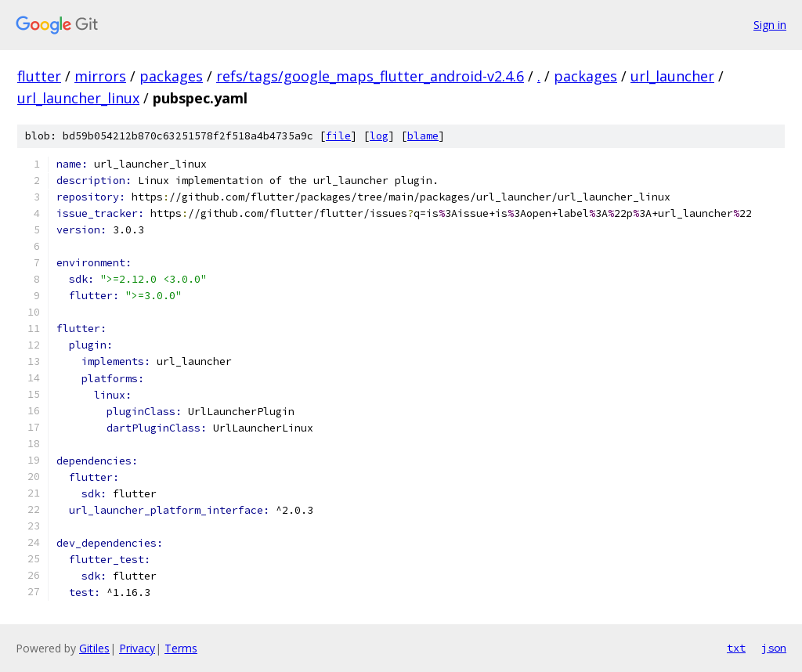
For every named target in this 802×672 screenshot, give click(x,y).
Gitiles (94, 648)
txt (736, 648)
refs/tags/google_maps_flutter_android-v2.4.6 (370, 76)
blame (423, 136)
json (774, 648)
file (338, 136)
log (379, 136)
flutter (39, 76)
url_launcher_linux (78, 98)
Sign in (770, 25)
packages (171, 76)
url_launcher (672, 76)
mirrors (100, 76)
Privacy (137, 648)
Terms (181, 648)
